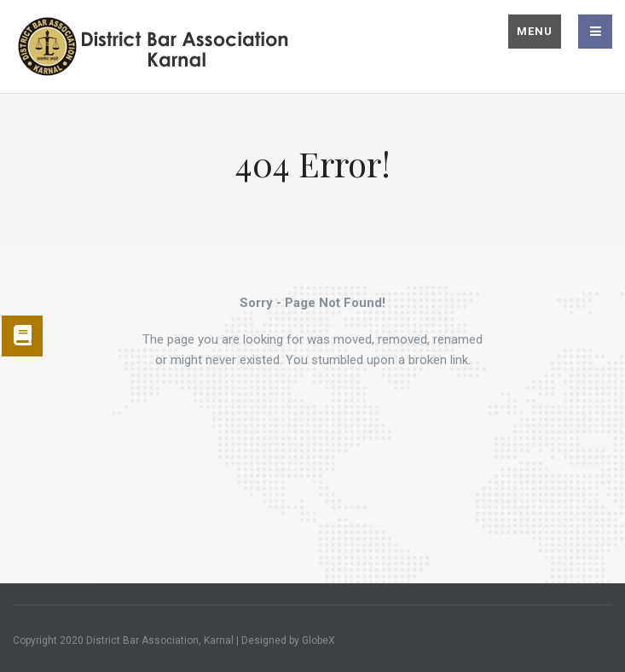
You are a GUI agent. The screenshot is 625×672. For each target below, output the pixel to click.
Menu (535, 31)
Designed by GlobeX (288, 640)
